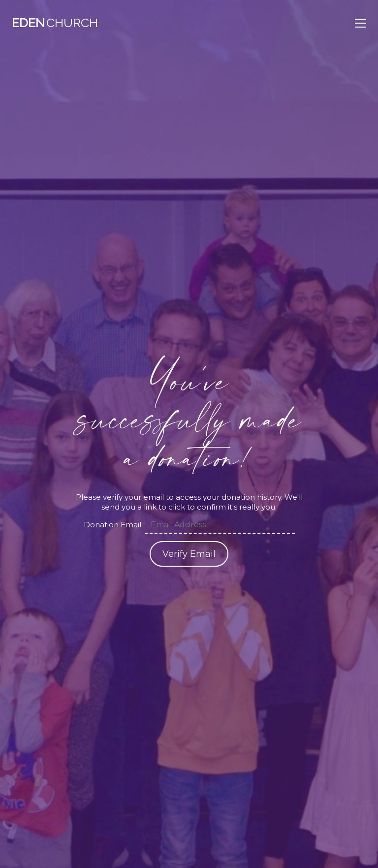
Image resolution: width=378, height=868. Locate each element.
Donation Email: (113, 525)
